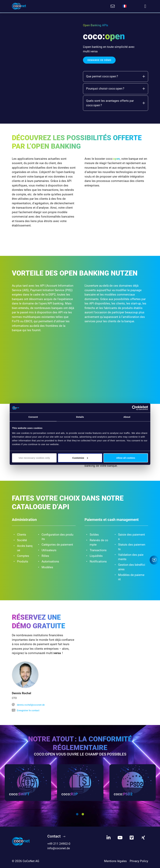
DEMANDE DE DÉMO (99, 60)
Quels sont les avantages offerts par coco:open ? (116, 103)
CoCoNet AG (31, 861)
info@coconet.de (59, 848)
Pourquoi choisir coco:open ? (116, 88)
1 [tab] (77, 814)
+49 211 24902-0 (59, 844)
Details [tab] (80, 417)
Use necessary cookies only (34, 458)
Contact (54, 836)
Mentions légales (115, 861)
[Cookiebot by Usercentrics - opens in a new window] (134, 408)
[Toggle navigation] (145, 6)
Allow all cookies (126, 458)
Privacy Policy (139, 861)
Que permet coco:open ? (116, 76)
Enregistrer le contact (26, 710)
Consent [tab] (33, 417)
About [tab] (127, 417)
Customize (80, 458)
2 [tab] (83, 814)
